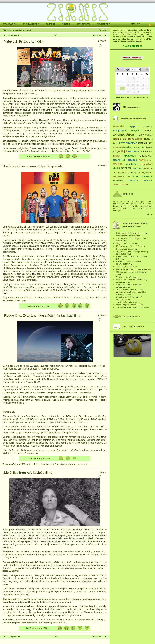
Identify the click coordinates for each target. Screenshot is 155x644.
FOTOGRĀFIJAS (128, 143)
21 (123, 89)
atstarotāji (148, 127)
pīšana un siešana (125, 160)
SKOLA (66, 24)
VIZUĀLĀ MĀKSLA (141, 180)
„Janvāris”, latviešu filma (126, 267)
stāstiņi (137, 168)
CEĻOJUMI (83, 24)
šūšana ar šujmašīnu (140, 172)
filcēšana (148, 139)
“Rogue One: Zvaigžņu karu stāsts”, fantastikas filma (42, 316)
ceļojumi (136, 131)
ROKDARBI (10, 24)
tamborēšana (118, 176)
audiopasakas (120, 131)
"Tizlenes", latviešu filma (126, 302)
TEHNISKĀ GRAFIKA (140, 176)
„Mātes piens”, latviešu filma (128, 236)
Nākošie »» (97, 35)
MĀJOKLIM (130, 156)
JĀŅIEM (148, 147)
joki (114, 151)
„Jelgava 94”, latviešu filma (127, 243)
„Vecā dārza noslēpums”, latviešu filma (133, 307)
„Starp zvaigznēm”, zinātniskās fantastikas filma (129, 286)
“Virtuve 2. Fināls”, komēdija (24, 41)
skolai (116, 168)
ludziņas (117, 156)
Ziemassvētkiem (120, 184)
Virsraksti (103, 30)
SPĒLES (135, 24)
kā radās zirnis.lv (131, 317)
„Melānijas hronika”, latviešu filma (28, 473)
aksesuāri (118, 126)
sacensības (146, 164)
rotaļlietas (132, 164)
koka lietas (133, 152)
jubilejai (122, 151)
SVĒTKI (50, 24)
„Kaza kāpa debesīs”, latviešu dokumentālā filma (129, 263)
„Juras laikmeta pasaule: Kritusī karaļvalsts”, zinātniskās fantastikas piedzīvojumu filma (131, 292)
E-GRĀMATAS (31, 24)
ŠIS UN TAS (103, 24)
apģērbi (134, 126)
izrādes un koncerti (134, 147)
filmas (115, 143)
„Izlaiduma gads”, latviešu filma (129, 305)
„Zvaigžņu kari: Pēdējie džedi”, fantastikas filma (129, 298)
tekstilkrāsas (119, 180)
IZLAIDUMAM (118, 147)
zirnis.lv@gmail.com (133, 327)
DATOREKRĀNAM (123, 135)
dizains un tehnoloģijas (127, 139)
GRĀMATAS (145, 143)
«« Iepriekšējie (14, 35)
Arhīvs (149, 214)
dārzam (148, 131)
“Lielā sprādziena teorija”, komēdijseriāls (33, 166)
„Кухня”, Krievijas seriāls (126, 249)
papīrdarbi (146, 156)
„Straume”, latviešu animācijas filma (131, 233)
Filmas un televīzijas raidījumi (17, 30)
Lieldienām (146, 151)
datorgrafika (145, 135)
